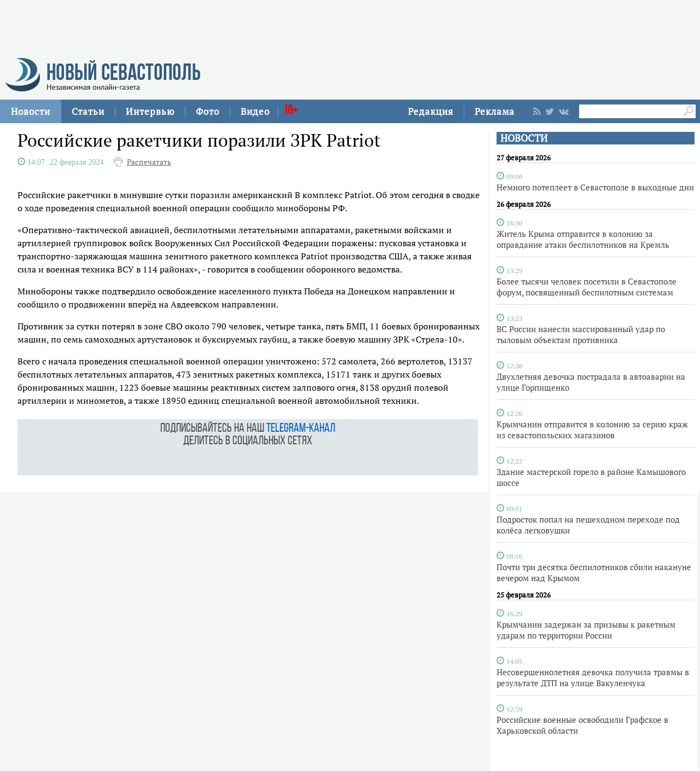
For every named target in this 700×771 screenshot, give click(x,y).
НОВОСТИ (524, 138)
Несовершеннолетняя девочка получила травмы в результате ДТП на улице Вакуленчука (593, 677)
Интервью (150, 111)
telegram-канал (301, 429)
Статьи (88, 111)
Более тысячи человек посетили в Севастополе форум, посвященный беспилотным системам (587, 287)
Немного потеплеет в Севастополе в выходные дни (595, 187)
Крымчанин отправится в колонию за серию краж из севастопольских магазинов (592, 430)
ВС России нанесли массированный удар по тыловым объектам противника (581, 334)
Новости (31, 111)
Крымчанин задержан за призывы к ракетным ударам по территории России (586, 630)
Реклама (495, 111)
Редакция (431, 111)
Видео (255, 111)
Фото (208, 111)
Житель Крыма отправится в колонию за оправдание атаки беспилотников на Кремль (583, 239)
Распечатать (149, 162)
